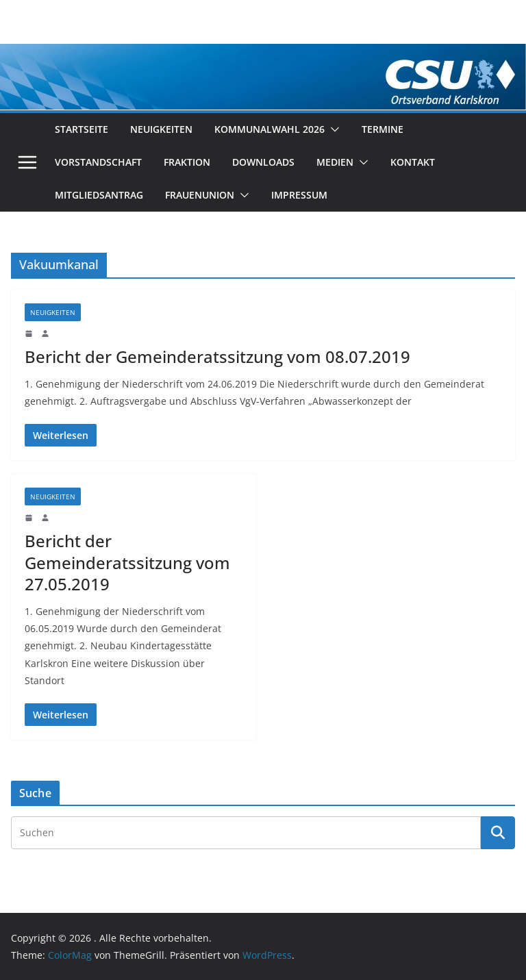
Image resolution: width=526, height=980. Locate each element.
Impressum (299, 195)
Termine (383, 129)
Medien (335, 162)
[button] (332, 129)
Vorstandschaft (98, 162)
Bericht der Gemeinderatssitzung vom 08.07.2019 (217, 356)
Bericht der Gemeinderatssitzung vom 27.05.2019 (127, 562)
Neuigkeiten (161, 129)
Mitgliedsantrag (99, 195)
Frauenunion (200, 195)
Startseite (82, 129)
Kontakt (413, 162)
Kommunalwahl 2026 (270, 129)
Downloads (263, 162)
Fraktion (187, 162)
